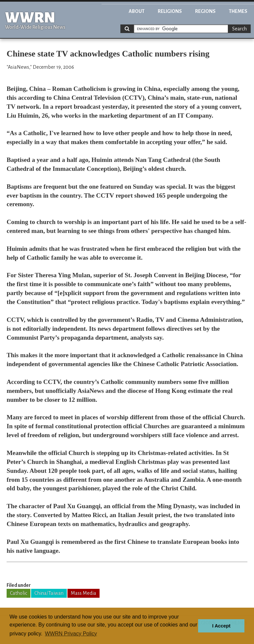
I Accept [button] (221, 626)
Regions (205, 11)
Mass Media (84, 593)
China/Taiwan (49, 593)
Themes (238, 11)
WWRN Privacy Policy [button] (71, 634)
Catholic (19, 593)
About (137, 11)
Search (239, 29)
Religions (170, 11)
